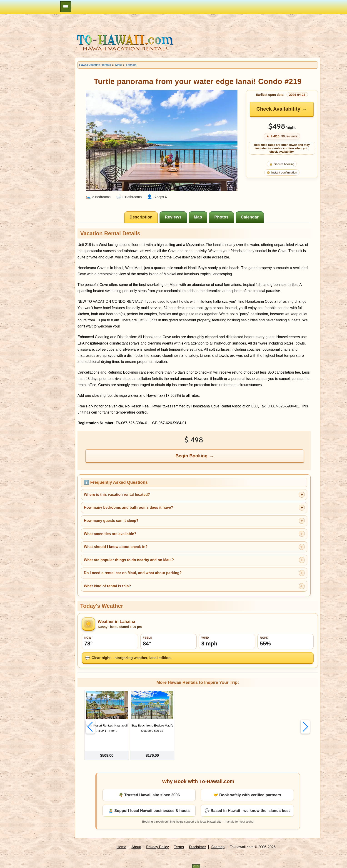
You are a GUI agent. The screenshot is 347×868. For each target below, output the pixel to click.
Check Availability (278, 109)
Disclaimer (198, 839)
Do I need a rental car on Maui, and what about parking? (133, 573)
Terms (179, 839)
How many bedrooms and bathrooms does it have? (129, 507)
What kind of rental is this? (107, 586)
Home (121, 839)
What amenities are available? (110, 534)
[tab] (141, 217)
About (136, 839)
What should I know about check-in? (116, 547)
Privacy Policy (157, 839)
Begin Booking (191, 456)
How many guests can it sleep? (111, 521)
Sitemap (218, 839)
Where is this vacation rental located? (117, 495)
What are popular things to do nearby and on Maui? (129, 560)
